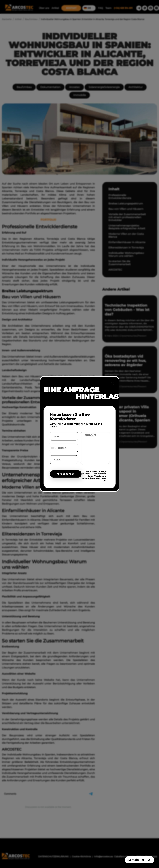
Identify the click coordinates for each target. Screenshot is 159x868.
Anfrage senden (66, 474)
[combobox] (53, 448)
